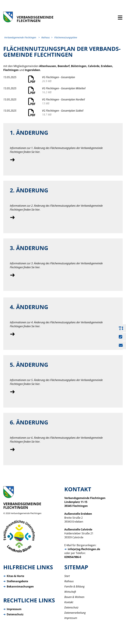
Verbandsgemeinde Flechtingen (26, 516)
